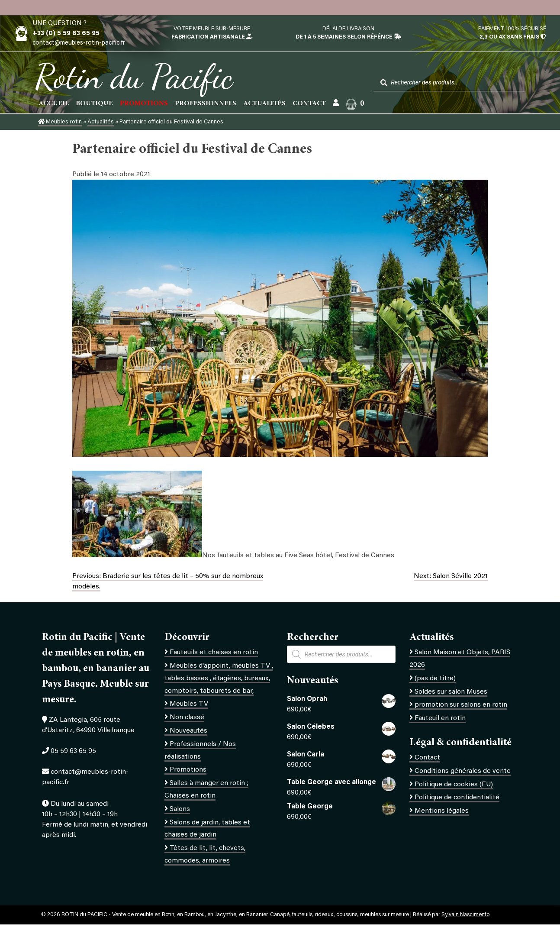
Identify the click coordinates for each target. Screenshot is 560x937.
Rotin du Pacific (134, 76)
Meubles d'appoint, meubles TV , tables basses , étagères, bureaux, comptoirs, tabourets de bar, (219, 679)
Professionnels (206, 103)
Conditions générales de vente (463, 771)
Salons (180, 809)
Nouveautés (188, 731)
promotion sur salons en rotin (461, 705)
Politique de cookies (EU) (454, 785)
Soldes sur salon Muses (451, 692)
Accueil (54, 103)
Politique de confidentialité (457, 798)
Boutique (94, 103)
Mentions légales (442, 811)
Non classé (187, 717)
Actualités (264, 103)
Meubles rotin (60, 122)
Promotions (188, 770)
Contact (309, 103)
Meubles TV (189, 704)
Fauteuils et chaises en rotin (214, 653)
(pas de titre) (435, 679)
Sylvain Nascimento (465, 915)
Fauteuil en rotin (440, 718)
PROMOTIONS (144, 103)
